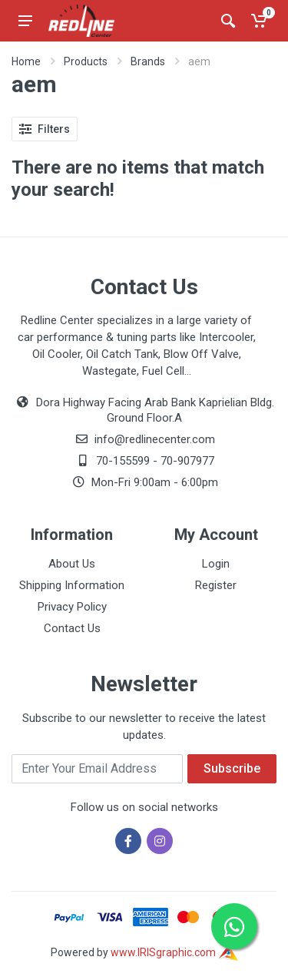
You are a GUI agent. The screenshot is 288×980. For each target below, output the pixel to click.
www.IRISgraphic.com (174, 952)
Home (26, 61)
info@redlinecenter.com (155, 439)
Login (216, 564)
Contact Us (72, 628)
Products (86, 61)
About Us (72, 564)
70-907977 (187, 461)
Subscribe (232, 768)
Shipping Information (72, 585)
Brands (148, 61)
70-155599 (123, 461)
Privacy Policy (72, 607)
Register (216, 585)
